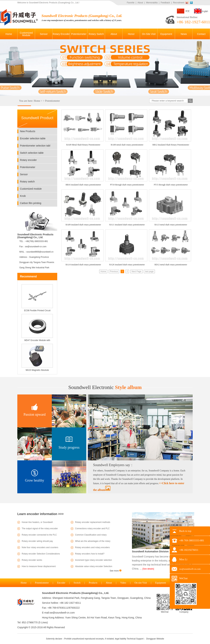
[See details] (148, 569)
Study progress (69, 447)
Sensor (24, 174)
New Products (28, 131)
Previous (114, 271)
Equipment (161, 583)
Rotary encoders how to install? (90, 554)
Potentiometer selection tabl (35, 146)
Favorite (131, 3)
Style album (105, 387)
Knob (23, 196)
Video (123, 583)
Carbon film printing (31, 203)
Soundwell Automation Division (150, 551)
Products (93, 583)
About (140, 3)
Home (37, 101)
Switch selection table (32, 153)
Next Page (136, 271)
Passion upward (34, 414)
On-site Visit (141, 583)
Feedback (165, 3)
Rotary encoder (28, 160)
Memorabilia (152, 3)
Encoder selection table (33, 138)
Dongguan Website (155, 639)
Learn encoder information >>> (41, 514)
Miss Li (183, 559)
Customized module (31, 189)
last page (149, 271)
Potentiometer (52, 101)
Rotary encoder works (32, 560)
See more (116, 571)
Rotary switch (27, 182)
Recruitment (179, 3)
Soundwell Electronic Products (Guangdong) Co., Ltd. (76, 593)
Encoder (61, 583)
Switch (77, 583)
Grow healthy (35, 480)
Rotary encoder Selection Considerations (41, 554)
